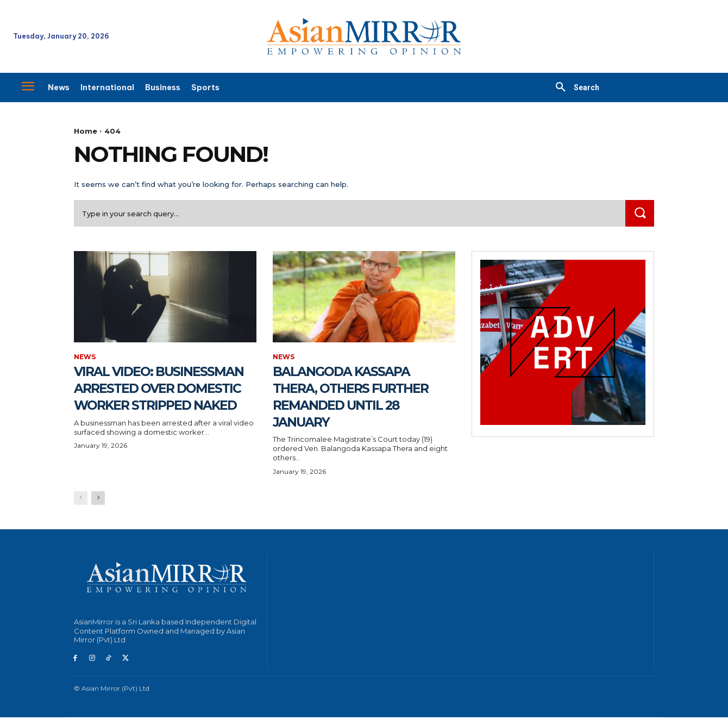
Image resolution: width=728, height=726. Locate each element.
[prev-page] (81, 506)
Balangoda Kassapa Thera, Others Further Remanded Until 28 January (355, 397)
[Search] (639, 214)
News (85, 358)
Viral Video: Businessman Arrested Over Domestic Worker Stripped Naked (147, 405)
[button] (573, 87)
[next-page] (98, 506)
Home (86, 131)
